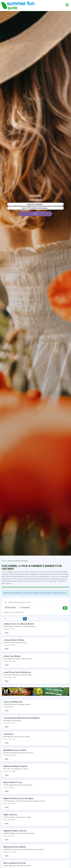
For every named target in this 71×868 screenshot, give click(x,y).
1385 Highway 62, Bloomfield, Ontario (18, 866)
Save (7, 633)
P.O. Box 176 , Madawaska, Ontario (17, 769)
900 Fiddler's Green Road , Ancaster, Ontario (20, 626)
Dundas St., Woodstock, (13, 721)
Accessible (25, 607)
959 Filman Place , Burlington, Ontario (18, 704)
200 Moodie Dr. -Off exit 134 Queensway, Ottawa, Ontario (25, 801)
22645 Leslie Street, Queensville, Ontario (19, 753)
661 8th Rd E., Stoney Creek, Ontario (17, 737)
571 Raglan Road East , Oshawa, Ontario (18, 659)
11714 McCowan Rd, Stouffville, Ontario (18, 675)
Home (4, 561)
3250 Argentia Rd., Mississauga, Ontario (19, 785)
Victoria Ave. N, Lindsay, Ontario (16, 643)
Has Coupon (10, 607)
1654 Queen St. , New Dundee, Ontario (18, 817)
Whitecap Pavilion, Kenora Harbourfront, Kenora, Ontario (24, 849)
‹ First (5, 619)
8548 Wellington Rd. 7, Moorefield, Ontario (20, 833)
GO (35, 214)
